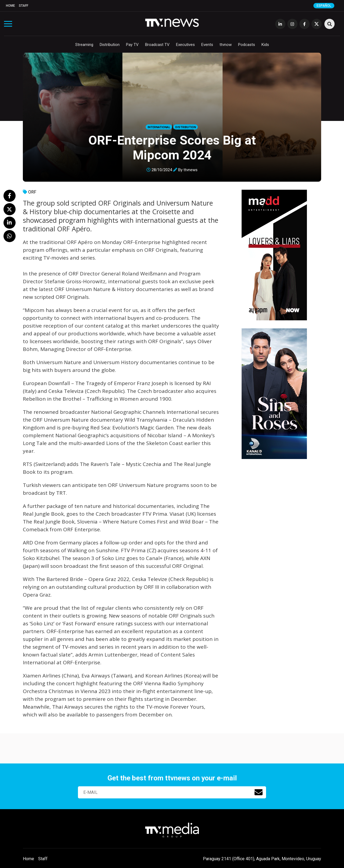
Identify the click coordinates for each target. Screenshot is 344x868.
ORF (32, 192)
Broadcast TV (157, 45)
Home (10, 6)
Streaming (84, 45)
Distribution (110, 45)
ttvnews (191, 170)
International (159, 127)
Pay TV (132, 45)
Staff (24, 6)
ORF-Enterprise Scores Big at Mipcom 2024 (172, 148)
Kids (265, 45)
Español (324, 6)
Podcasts (247, 45)
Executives (185, 45)
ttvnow (226, 45)
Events (207, 45)
